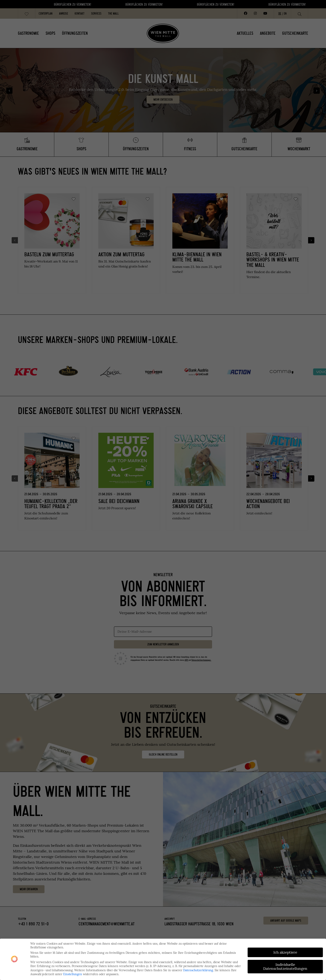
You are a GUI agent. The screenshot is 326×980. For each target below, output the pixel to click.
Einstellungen (73, 974)
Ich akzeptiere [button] (285, 952)
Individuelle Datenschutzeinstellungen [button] (285, 967)
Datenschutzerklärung (198, 970)
